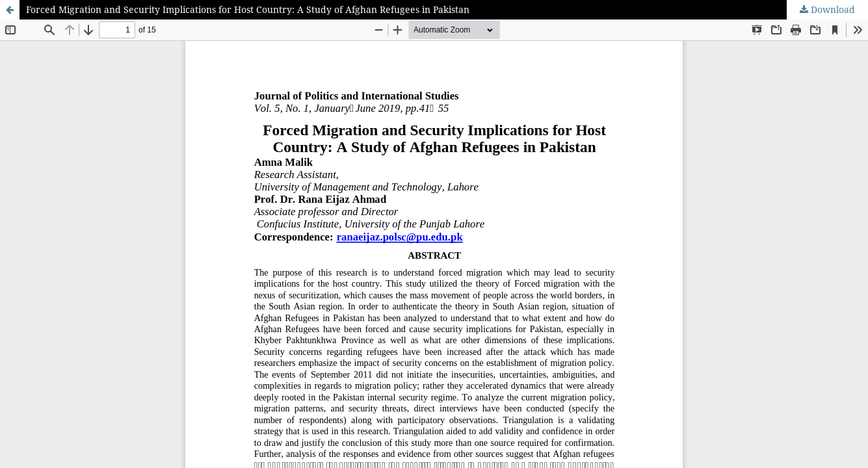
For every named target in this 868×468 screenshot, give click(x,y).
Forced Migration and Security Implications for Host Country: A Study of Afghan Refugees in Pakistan (248, 9)
